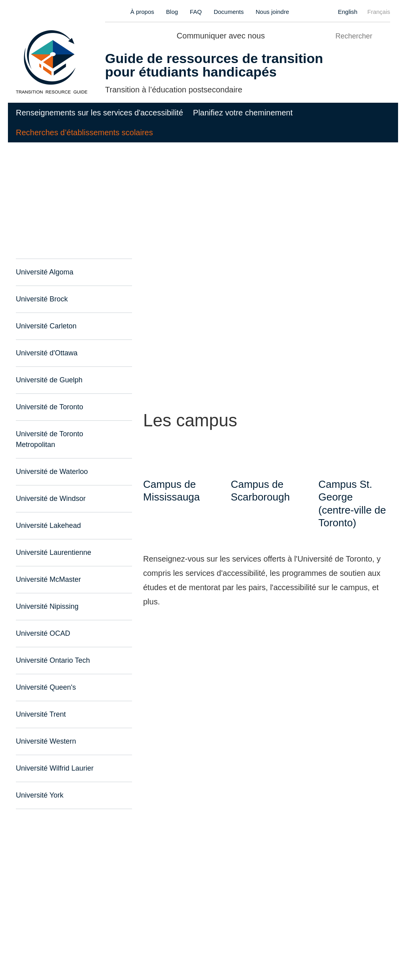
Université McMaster (49, 569)
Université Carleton (45, 326)
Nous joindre (273, 12)
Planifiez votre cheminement (243, 113)
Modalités (207, 945)
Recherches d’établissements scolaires (84, 132)
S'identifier (244, 945)
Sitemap (92, 945)
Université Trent (40, 704)
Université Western (45, 731)
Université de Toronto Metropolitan (70, 434)
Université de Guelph (48, 380)
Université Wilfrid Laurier (54, 758)
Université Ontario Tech (52, 650)
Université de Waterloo (51, 461)
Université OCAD (41, 623)
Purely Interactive (78, 957)
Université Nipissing (47, 596)
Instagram (301, 35)
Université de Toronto (49, 407)
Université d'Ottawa (46, 353)
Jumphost (171, 957)
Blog (175, 12)
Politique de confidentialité (148, 945)
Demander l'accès (291, 945)
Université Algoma (44, 272)
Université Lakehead (47, 515)
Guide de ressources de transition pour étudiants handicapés (206, 65)
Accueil (27, 162)
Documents (230, 12)
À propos (146, 12)
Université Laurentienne (52, 542)
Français (379, 12)
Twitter (287, 35)
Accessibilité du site (44, 945)
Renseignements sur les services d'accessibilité (100, 113)
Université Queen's (44, 677)
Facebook (273, 35)
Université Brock (41, 299)
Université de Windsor (50, 488)
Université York (39, 785)
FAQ (198, 12)
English (348, 12)
